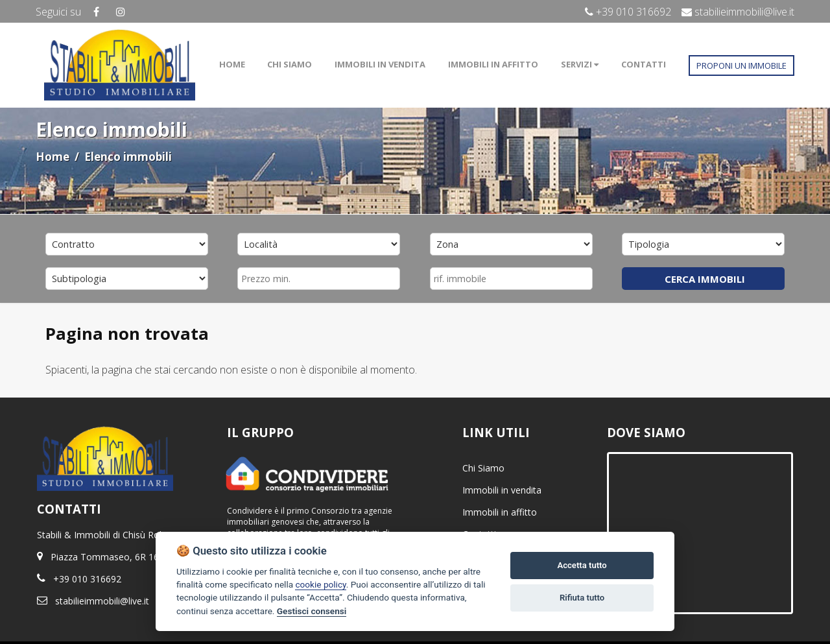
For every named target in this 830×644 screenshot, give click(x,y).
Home (53, 157)
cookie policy (320, 584)
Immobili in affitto (500, 512)
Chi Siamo (483, 468)
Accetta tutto (582, 565)
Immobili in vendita (502, 490)
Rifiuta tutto (582, 598)
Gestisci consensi (312, 611)
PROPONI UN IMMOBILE (741, 66)
